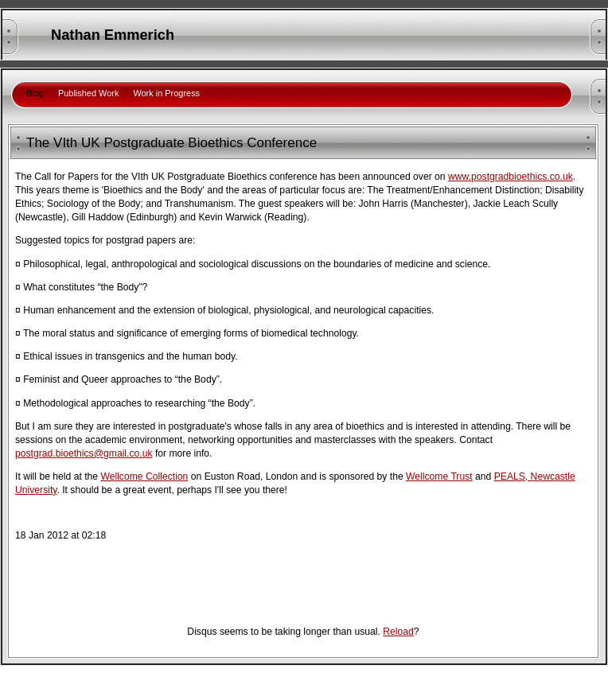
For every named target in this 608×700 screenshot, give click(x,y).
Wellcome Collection (144, 476)
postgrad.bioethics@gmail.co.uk (84, 453)
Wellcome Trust (439, 476)
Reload (398, 632)
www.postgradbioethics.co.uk (511, 177)
